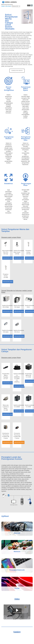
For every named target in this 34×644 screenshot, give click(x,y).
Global (3, 6)
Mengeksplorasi (8, 258)
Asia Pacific (8, 6)
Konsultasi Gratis (17, 71)
